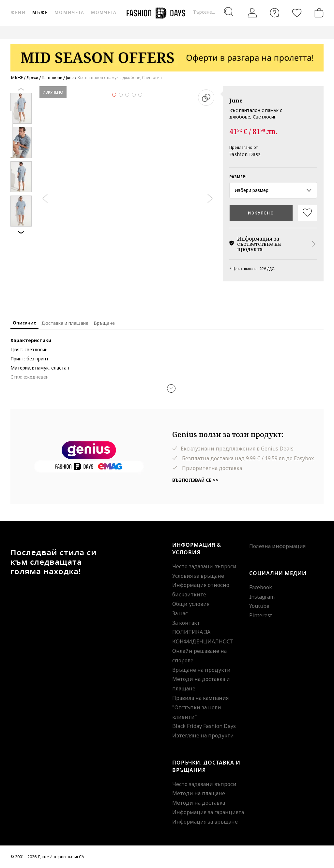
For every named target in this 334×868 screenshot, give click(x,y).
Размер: (238, 177)
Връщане (104, 323)
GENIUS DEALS (303, 32)
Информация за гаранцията (208, 812)
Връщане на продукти (201, 670)
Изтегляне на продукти (203, 735)
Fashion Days (245, 154)
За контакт (186, 623)
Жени (18, 13)
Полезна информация (277, 546)
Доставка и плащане (65, 323)
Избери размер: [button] (273, 190)
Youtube (259, 606)
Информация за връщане (205, 822)
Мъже (40, 13)
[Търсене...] (213, 12)
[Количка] (318, 13)
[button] (171, 388)
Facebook (261, 587)
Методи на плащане (199, 793)
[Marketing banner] (167, 55)
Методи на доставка (199, 803)
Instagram (262, 597)
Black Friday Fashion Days (204, 726)
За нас (180, 613)
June (236, 100)
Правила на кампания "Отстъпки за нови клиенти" (200, 707)
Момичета (69, 13)
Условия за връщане (198, 576)
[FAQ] (275, 13)
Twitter (6, 147)
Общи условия (191, 604)
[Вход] (252, 13)
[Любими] (297, 13)
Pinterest (261, 615)
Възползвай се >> (195, 480)
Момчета (104, 13)
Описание (24, 323)
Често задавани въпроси (204, 566)
